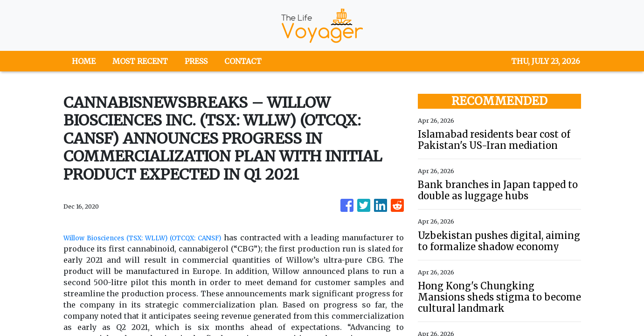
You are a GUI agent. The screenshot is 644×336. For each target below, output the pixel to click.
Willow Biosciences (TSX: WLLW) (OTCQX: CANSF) (167, 238)
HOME (84, 61)
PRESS (196, 61)
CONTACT (243, 61)
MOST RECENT (140, 61)
